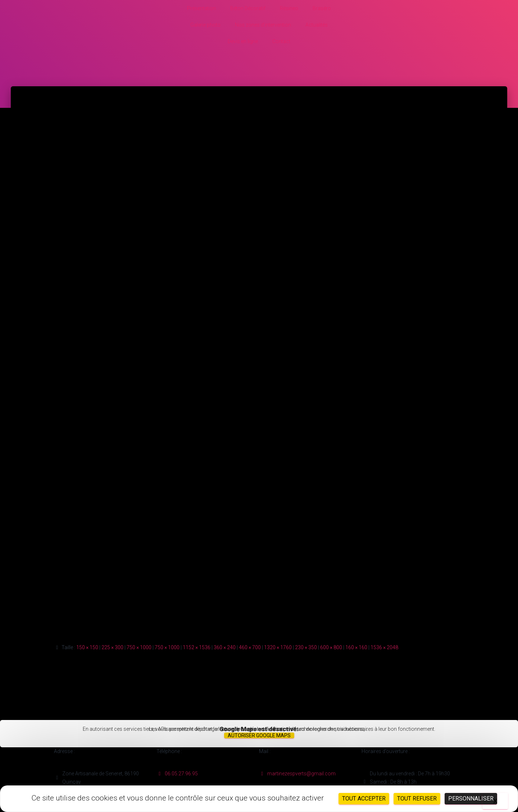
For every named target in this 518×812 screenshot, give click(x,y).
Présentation (201, 8)
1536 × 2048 (384, 647)
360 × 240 (225, 647)
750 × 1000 (139, 647)
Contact (281, 41)
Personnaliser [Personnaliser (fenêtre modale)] (471, 799)
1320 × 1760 (278, 647)
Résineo (289, 8)
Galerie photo (205, 25)
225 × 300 (112, 647)
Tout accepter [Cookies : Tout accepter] (364, 799)
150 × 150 (87, 647)
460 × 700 (250, 647)
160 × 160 (356, 647)
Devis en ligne (243, 41)
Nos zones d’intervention (263, 25)
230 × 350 (306, 647)
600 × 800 (331, 647)
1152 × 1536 (197, 647)
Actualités (317, 25)
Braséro (322, 8)
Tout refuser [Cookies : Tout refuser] (417, 799)
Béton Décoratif (248, 8)
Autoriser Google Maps (259, 735)
